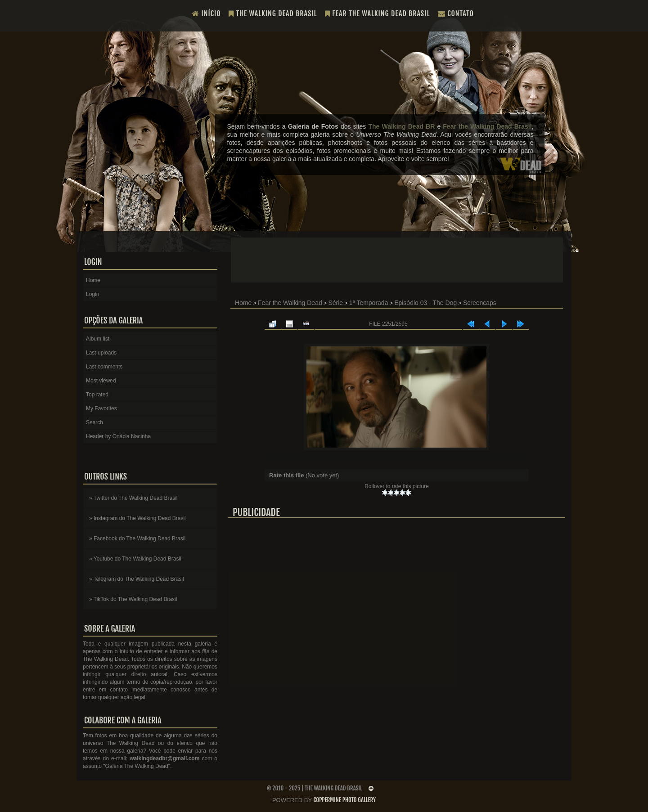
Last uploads (101, 353)
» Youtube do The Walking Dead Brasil (135, 559)
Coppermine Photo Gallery (344, 800)
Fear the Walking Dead (290, 303)
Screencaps (480, 303)
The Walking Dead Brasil (273, 13)
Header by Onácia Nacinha (118, 436)
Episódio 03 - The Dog (425, 303)
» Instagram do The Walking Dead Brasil (137, 518)
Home (243, 303)
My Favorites (101, 408)
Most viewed (101, 381)
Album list (98, 339)
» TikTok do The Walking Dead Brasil (133, 599)
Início (207, 13)
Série (335, 303)
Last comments (104, 367)
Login (92, 294)
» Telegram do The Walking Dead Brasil (137, 579)
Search (94, 422)
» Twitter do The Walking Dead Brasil (133, 498)
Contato (456, 13)
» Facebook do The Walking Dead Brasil (137, 538)
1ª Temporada (369, 303)
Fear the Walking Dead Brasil (378, 13)
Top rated (97, 395)
